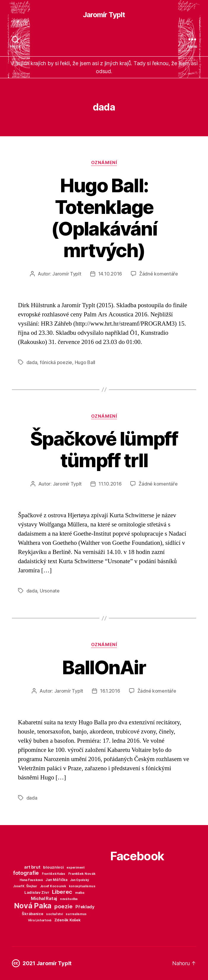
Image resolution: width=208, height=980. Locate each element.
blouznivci (53, 867)
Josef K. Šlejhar (25, 886)
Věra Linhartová (40, 920)
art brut (32, 867)
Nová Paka (33, 906)
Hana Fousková (31, 880)
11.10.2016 (110, 484)
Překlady (85, 907)
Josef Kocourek (53, 886)
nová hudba (69, 899)
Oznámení (104, 163)
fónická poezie (56, 362)
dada (32, 362)
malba (80, 893)
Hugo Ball (85, 362)
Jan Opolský (79, 880)
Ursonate (50, 591)
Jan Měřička (56, 880)
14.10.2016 (110, 274)
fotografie (26, 873)
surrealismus (76, 914)
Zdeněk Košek (68, 920)
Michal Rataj (44, 898)
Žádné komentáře (159, 274)
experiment (75, 868)
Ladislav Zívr (37, 892)
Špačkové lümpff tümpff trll (104, 449)
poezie (63, 906)
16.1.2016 (110, 691)
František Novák (82, 874)
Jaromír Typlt (104, 15)
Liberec (62, 892)
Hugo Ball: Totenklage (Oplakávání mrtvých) (104, 218)
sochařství (54, 914)
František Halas (54, 874)
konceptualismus (82, 886)
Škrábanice (32, 914)
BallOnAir (104, 667)
